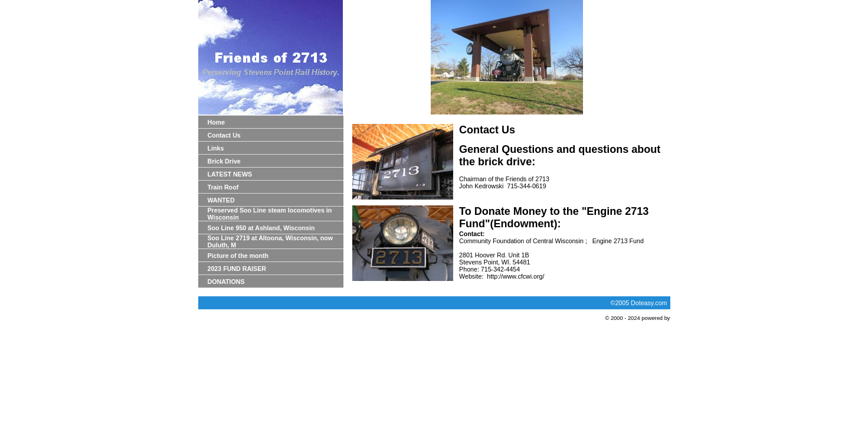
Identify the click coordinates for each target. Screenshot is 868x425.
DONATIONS (226, 282)
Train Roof (223, 187)
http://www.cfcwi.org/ (515, 276)
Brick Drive (224, 161)
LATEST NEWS (230, 174)
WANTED (221, 200)
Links (216, 148)
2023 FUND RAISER (237, 269)
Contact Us (224, 135)
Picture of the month (238, 256)
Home (217, 122)
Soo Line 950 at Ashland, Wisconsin (261, 228)
